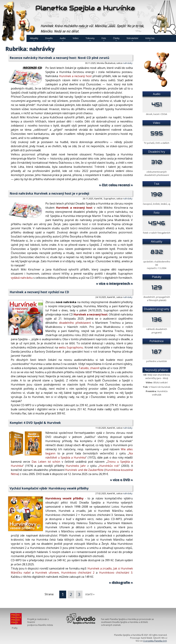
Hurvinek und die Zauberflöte (84, 470)
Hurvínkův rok (109, 466)
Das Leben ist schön (46, 462)
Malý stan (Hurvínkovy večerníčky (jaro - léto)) (158, 376)
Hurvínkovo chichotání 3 (116, 573)
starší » (90, 594)
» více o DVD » (121, 480)
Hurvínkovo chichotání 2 (78, 573)
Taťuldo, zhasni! (89, 368)
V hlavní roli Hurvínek (160, 387)
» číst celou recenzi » (116, 185)
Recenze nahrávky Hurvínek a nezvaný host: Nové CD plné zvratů (59, 58)
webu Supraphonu (71, 347)
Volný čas (150, 39)
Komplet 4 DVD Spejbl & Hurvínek (35, 423)
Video (76, 38)
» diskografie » (121, 582)
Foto (104, 39)
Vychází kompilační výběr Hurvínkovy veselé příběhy (49, 488)
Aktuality (34, 39)
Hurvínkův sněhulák (160, 393)
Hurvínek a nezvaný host (75, 76)
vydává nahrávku (22, 278)
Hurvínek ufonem (47, 573)
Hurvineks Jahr (76, 466)
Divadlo (49, 39)
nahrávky (128, 63)
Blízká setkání (161, 382)
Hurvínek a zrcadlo (100, 568)
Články (116, 39)
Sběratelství (132, 39)
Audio (63, 39)
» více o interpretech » (114, 283)
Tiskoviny (90, 39)
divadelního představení (75, 323)
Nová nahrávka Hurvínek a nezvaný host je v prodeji (49, 193)
